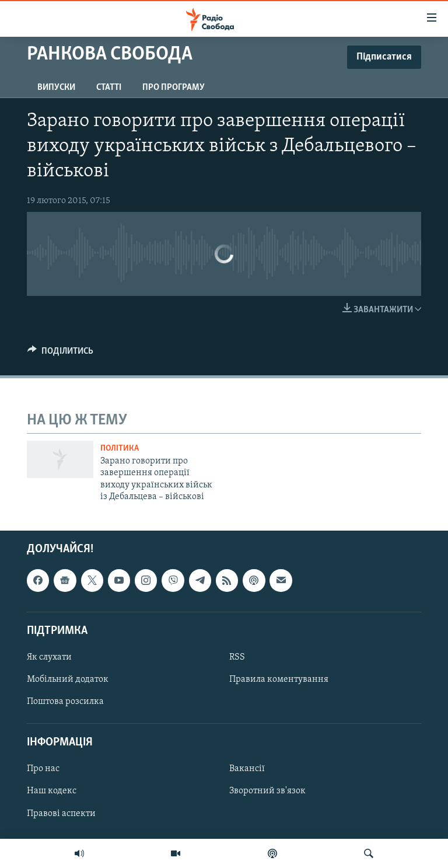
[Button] (60, 354)
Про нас (43, 769)
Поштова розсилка (65, 702)
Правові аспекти (61, 813)
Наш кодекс (52, 791)
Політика (120, 449)
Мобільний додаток (68, 679)
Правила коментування (279, 679)
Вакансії (247, 769)
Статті (109, 88)
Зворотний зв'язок (267, 791)
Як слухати (49, 657)
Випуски (56, 88)
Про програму (174, 88)
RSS (237, 657)
